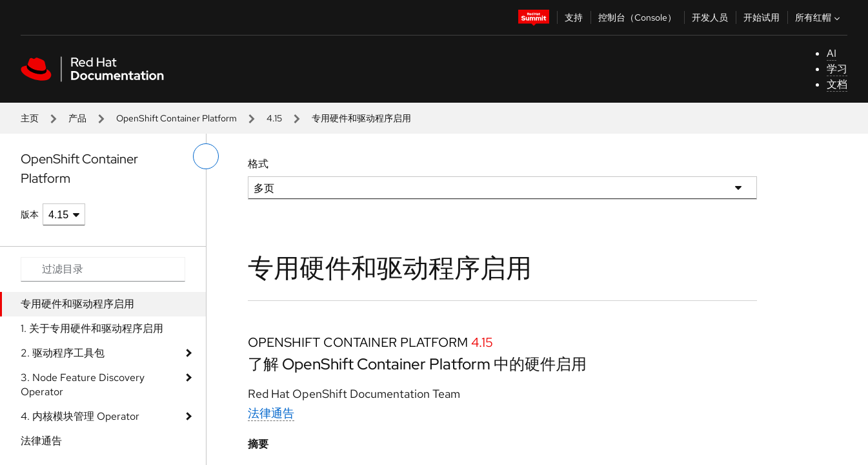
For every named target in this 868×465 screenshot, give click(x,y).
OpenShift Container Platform (177, 118)
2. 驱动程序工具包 (63, 353)
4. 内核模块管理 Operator (80, 416)
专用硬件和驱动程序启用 (77, 304)
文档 (837, 84)
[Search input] (103, 269)
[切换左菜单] (206, 156)
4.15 (274, 118)
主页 (30, 118)
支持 (574, 17)
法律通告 (41, 441)
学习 (837, 69)
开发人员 (710, 17)
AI (832, 53)
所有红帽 (819, 17)
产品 (77, 118)
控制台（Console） (637, 17)
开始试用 (762, 17)
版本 (30, 214)
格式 (258, 164)
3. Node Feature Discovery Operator (83, 385)
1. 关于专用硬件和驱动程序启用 (92, 328)
